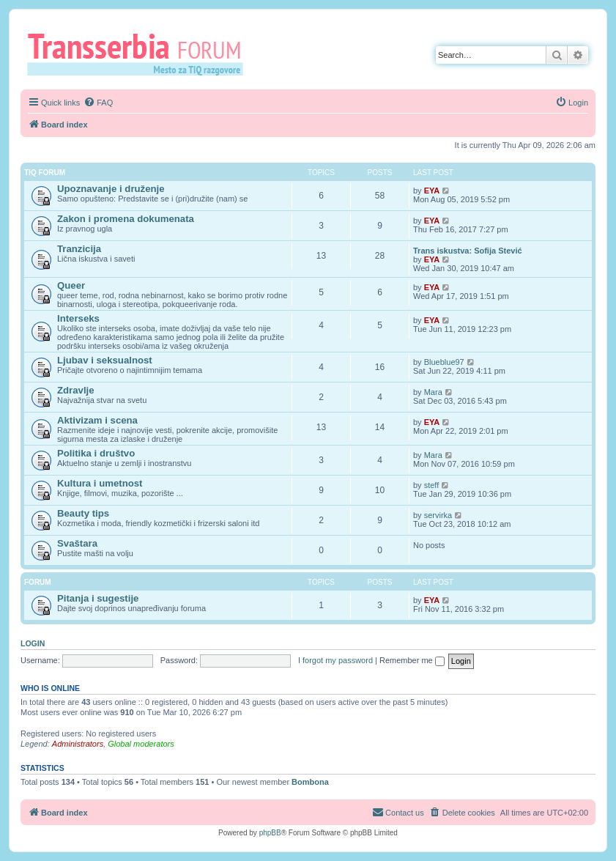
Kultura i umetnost (100, 483)
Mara (433, 392)
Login (33, 643)
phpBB (270, 833)
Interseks (78, 318)
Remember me (412, 660)
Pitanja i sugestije (98, 598)
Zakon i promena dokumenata (126, 219)
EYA (432, 191)
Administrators (78, 744)
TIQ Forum (45, 173)
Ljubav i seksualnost (105, 360)
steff (432, 485)
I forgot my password (335, 660)
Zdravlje (76, 390)
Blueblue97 (444, 362)
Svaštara (77, 543)
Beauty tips (83, 513)
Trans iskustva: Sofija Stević (468, 251)
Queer (71, 285)
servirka (438, 515)
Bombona (310, 782)
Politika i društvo (96, 453)
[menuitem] (98, 103)
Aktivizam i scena (97, 420)
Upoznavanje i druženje (111, 189)
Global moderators (141, 744)
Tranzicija (79, 249)
